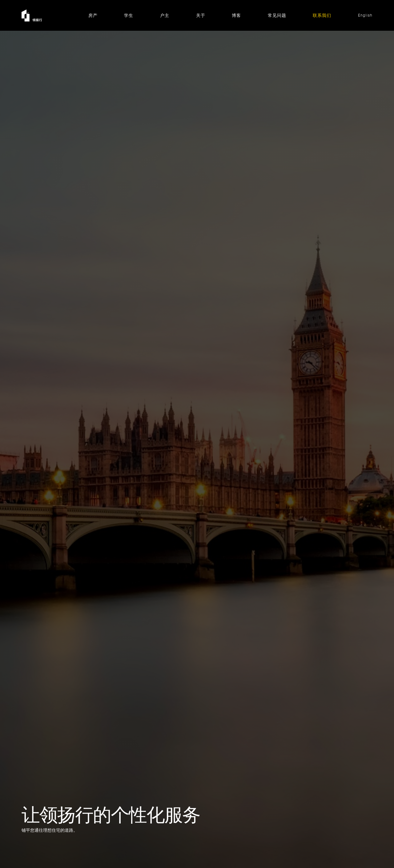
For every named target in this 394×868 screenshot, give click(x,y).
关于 (201, 15)
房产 (93, 15)
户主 (165, 15)
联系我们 (322, 15)
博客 (236, 15)
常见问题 (277, 15)
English (365, 15)
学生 (129, 15)
